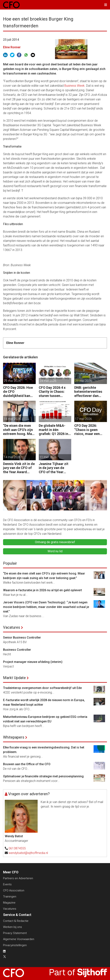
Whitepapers (14, 737)
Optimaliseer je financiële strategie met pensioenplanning (43, 776)
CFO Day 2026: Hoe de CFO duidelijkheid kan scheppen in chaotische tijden (18, 392)
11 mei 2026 (48, 457)
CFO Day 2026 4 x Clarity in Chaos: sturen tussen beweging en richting (52, 392)
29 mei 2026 (12, 381)
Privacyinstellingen (15, 945)
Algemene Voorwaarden (19, 939)
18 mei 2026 (12, 419)
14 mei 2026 (12, 457)
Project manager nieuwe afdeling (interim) (33, 662)
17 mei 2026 (48, 419)
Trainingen (10, 897)
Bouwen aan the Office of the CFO (27, 764)
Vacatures (12, 627)
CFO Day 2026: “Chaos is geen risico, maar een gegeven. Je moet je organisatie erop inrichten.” (90, 430)
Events (7, 884)
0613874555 (17, 848)
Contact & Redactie (16, 921)
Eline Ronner (12, 47)
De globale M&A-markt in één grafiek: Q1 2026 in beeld (53, 430)
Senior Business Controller (22, 638)
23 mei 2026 (83, 381)
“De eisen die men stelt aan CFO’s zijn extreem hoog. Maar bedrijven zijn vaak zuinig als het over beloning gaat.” (19, 430)
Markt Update (14, 678)
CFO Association (14, 890)
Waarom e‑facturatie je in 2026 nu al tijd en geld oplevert (42, 590)
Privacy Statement (15, 933)
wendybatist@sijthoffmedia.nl (28, 853)
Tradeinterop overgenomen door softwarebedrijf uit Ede (42, 688)
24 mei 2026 (48, 381)
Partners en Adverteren (18, 878)
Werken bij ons (13, 927)
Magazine (9, 903)
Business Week (74, 86)
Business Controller (17, 650)
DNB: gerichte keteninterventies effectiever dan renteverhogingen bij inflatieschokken (90, 392)
